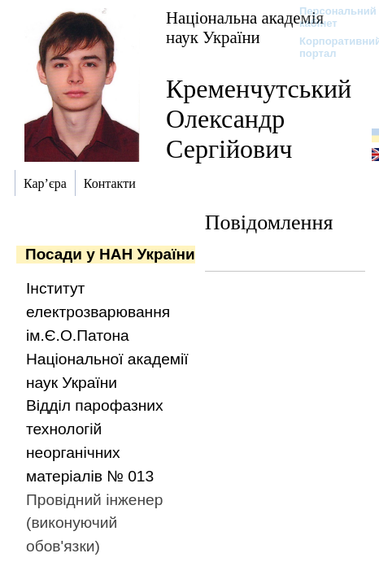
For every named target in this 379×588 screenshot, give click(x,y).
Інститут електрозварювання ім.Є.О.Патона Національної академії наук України (107, 335)
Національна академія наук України (245, 27)
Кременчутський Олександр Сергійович (259, 119)
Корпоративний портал (330, 47)
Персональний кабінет (330, 17)
